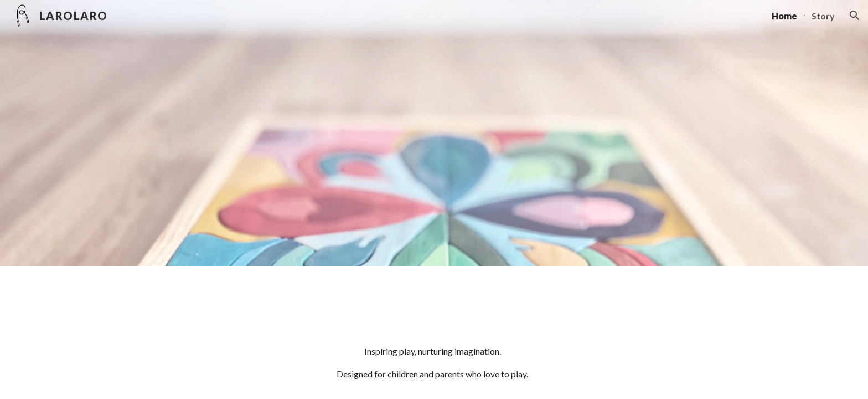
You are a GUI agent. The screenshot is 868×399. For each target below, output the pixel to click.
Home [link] (784, 16)
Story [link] (823, 16)
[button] (855, 16)
